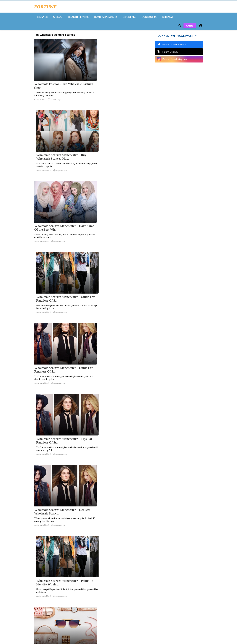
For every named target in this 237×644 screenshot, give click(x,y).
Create (190, 27)
